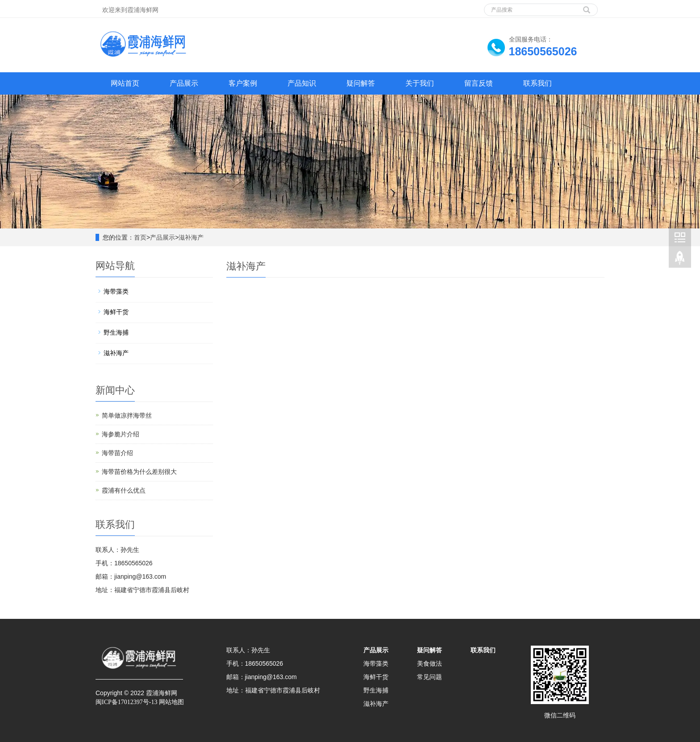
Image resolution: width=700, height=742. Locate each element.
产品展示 (184, 83)
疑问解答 (361, 83)
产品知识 (302, 83)
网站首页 (125, 83)
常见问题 (429, 677)
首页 (140, 237)
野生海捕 (116, 332)
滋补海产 (191, 237)
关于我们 (420, 83)
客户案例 (243, 83)
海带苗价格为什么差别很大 (139, 472)
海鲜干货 (116, 312)
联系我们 (537, 83)
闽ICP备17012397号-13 (126, 702)
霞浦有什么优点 (124, 490)
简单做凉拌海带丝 (127, 415)
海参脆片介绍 (121, 434)
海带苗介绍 (117, 453)
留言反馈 (479, 83)
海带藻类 (116, 291)
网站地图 (171, 702)
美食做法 (429, 663)
